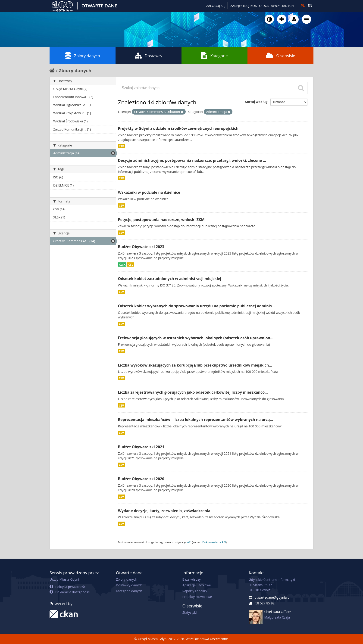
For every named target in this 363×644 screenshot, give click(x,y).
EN (310, 6)
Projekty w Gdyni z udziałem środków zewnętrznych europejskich (178, 128)
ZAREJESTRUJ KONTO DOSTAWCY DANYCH (262, 6)
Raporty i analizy (195, 591)
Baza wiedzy (192, 579)
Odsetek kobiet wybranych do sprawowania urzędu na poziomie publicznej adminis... (197, 306)
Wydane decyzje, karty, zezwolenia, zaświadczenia (164, 511)
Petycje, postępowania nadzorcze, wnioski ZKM (161, 220)
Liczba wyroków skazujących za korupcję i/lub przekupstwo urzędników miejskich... (195, 365)
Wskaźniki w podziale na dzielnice (149, 192)
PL (303, 6)
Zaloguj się (216, 6)
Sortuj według (256, 102)
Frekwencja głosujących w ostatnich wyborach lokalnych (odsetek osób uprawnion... (196, 338)
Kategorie (214, 56)
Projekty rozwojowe (197, 597)
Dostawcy (149, 56)
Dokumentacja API (214, 542)
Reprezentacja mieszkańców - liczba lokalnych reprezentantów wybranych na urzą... (196, 420)
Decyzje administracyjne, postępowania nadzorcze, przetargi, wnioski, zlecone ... (192, 160)
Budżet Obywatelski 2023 (141, 247)
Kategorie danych (129, 591)
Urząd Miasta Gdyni (64, 579)
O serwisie (280, 56)
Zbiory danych (83, 56)
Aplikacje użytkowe (197, 585)
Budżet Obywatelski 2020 (141, 479)
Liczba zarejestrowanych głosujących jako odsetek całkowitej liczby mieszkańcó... (193, 392)
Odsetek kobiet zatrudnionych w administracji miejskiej (170, 279)
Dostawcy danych (129, 585)
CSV (122, 146)
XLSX (122, 264)
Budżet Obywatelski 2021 (141, 447)
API (189, 542)
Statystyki (190, 612)
